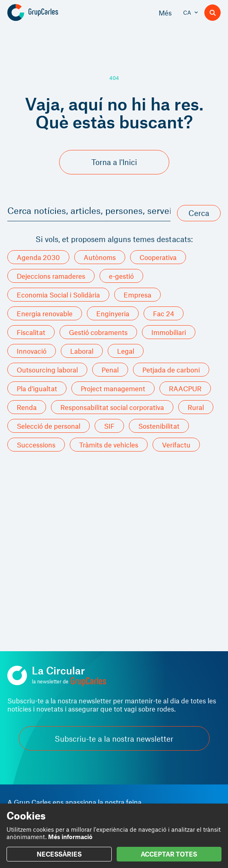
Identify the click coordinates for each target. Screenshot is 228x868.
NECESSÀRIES (59, 854)
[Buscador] (213, 13)
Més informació (70, 837)
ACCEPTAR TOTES (169, 854)
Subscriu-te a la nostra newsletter (114, 739)
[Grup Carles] (47, 13)
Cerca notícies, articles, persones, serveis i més (89, 210)
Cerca (199, 213)
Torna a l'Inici (114, 162)
